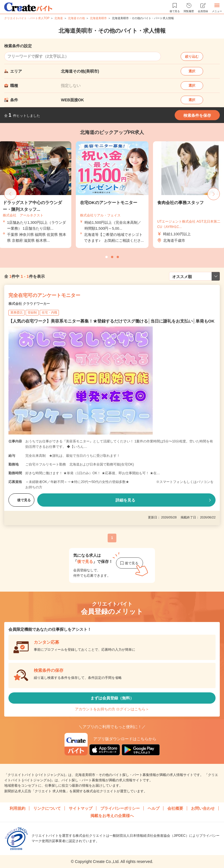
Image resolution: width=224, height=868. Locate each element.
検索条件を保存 (197, 115)
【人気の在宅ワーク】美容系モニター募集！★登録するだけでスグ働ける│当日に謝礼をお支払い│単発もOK (111, 321)
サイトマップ (81, 808)
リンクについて (47, 808)
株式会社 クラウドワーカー (29, 304)
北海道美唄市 (98, 18)
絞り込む (192, 57)
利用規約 (17, 808)
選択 (192, 71)
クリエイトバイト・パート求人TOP (27, 18)
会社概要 (175, 808)
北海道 (59, 18)
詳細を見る (125, 500)
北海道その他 (76, 18)
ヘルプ (154, 808)
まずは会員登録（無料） (112, 698)
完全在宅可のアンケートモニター (44, 295)
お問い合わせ (203, 808)
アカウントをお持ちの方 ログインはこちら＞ (112, 709)
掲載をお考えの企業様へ (112, 816)
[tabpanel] (112, 195)
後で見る (21, 500)
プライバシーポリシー (120, 808)
